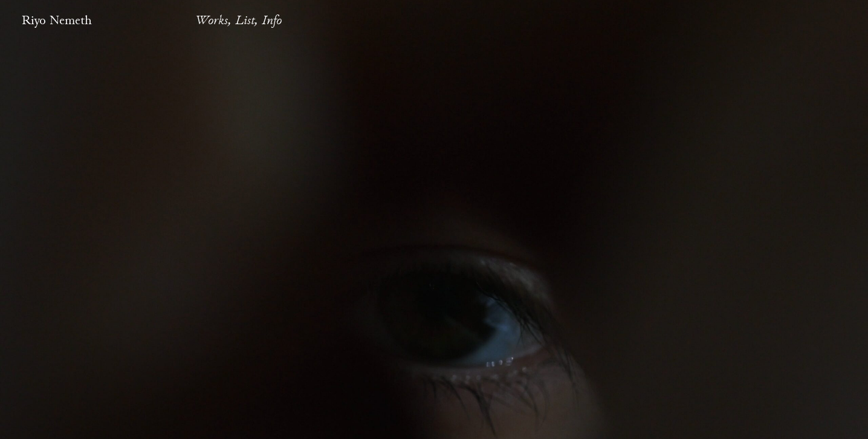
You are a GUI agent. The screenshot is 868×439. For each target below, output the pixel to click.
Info (272, 20)
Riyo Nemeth (57, 20)
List (245, 20)
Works (212, 20)
